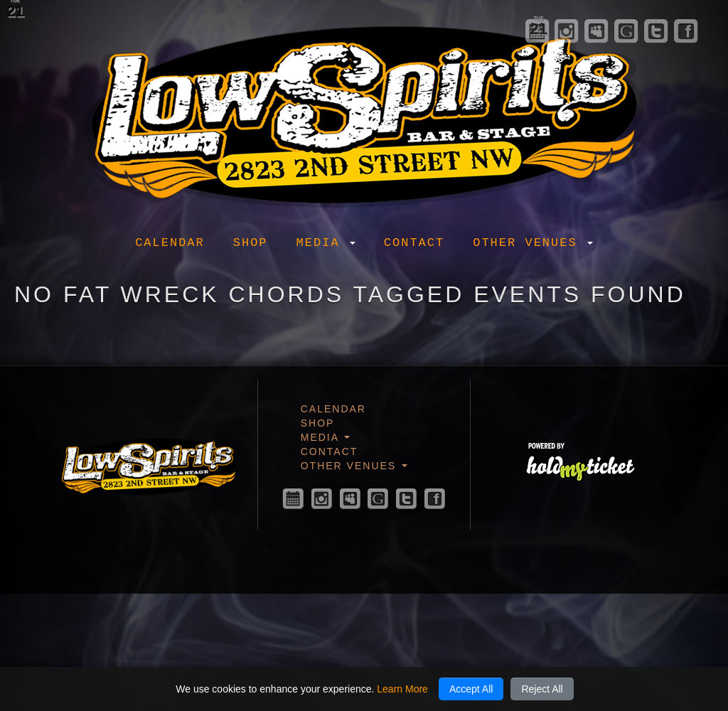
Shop (251, 243)
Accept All (471, 689)
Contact (414, 243)
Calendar (170, 243)
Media (326, 243)
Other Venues (533, 243)
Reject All (542, 689)
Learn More (402, 689)
